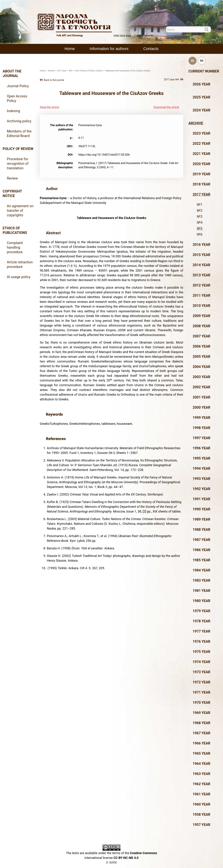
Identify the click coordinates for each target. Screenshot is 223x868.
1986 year (202, 550)
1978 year (202, 621)
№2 (200, 211)
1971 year (202, 692)
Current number (204, 71)
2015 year (202, 255)
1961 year (202, 794)
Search (209, 29)
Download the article (166, 107)
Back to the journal (54, 80)
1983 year (202, 580)
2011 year (202, 295)
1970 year (202, 703)
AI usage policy (19, 277)
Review (12, 178)
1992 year (202, 489)
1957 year (202, 825)
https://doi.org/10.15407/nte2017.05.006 (104, 155)
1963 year (202, 774)
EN (202, 61)
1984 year (202, 570)
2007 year (202, 336)
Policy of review (18, 149)
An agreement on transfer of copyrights (20, 211)
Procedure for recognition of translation (18, 164)
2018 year (202, 184)
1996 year (202, 448)
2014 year (202, 265)
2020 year (202, 164)
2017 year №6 (172, 80)
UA (192, 61)
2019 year (202, 174)
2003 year (202, 377)
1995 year (202, 458)
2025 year (202, 97)
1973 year (202, 672)
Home (70, 49)
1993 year (202, 479)
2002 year (202, 387)
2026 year (202, 84)
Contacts (151, 49)
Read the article (50, 107)
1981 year (202, 591)
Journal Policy (18, 86)
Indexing (13, 111)
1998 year (202, 428)
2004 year (202, 367)
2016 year (202, 245)
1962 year (202, 784)
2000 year (202, 407)
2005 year (202, 357)
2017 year (202, 194)
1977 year (202, 631)
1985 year (202, 560)
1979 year (202, 611)
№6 (200, 234)
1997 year (202, 438)
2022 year (202, 144)
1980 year (202, 601)
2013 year (202, 275)
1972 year (202, 682)
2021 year (202, 154)
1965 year (202, 753)
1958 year (202, 814)
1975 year (202, 652)
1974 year (202, 662)
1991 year (202, 499)
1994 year (202, 468)
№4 (200, 222)
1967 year (202, 733)
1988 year (202, 530)
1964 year (202, 764)
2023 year (202, 133)
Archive (196, 123)
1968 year (202, 723)
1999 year (202, 418)
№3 (200, 217)
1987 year (202, 540)
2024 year (202, 110)
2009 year (202, 316)
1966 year (202, 743)
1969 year (202, 713)
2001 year (202, 397)
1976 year (202, 641)
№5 (200, 228)
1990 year (202, 509)
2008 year (202, 326)
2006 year (202, 346)
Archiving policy (19, 121)
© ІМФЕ (111, 862)
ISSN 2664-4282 (122, 36)
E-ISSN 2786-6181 (144, 36)
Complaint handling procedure (15, 247)
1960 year (202, 804)
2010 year (202, 306)
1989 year (202, 519)
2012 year (202, 285)
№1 (200, 205)
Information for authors (109, 49)
